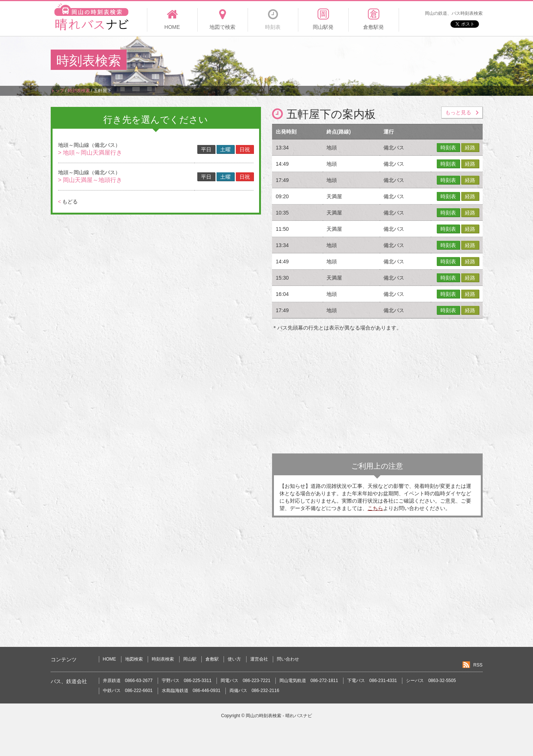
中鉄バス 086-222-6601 (128, 691)
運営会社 (259, 659)
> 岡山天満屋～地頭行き (90, 180)
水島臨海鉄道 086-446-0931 (191, 691)
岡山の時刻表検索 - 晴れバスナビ (279, 716)
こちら (375, 508)
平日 (206, 149)
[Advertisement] (348, 61)
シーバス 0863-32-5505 (431, 681)
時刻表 (448, 148)
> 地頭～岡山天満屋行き (90, 153)
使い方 (234, 659)
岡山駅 (190, 659)
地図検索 (134, 659)
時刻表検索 (163, 659)
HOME (110, 659)
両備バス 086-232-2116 (254, 691)
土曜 (225, 149)
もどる (68, 202)
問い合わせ (288, 659)
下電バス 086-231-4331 (372, 681)
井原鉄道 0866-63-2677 (128, 681)
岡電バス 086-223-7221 (246, 681)
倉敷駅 (212, 659)
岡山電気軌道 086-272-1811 (309, 681)
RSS (478, 665)
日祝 (245, 149)
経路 (470, 148)
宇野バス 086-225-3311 (187, 681)
